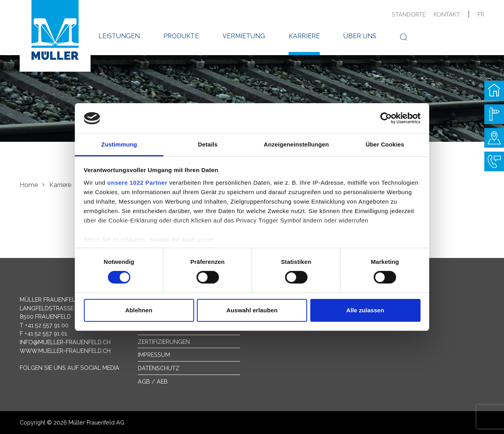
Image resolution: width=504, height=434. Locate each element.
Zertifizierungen (164, 342)
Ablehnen (139, 310)
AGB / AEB (153, 381)
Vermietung (244, 36)
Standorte (409, 14)
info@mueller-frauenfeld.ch (65, 342)
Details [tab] (208, 144)
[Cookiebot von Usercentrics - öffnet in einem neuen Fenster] (386, 118)
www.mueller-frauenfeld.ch (65, 351)
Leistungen (119, 36)
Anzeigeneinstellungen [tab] (296, 144)
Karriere (304, 36)
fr (481, 14)
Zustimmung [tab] (119, 144)
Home (29, 185)
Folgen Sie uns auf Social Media (69, 368)
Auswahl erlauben (252, 310)
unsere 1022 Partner (137, 183)
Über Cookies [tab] (385, 144)
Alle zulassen (365, 310)
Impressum (154, 355)
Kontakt (447, 14)
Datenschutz (159, 368)
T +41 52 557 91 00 (44, 325)
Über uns (360, 36)
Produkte (181, 36)
